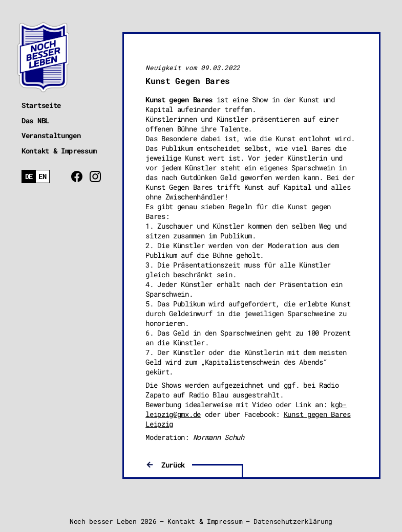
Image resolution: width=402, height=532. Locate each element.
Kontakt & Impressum (59, 151)
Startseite (41, 105)
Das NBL (35, 120)
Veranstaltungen (51, 135)
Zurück (173, 465)
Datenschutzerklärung (293, 521)
